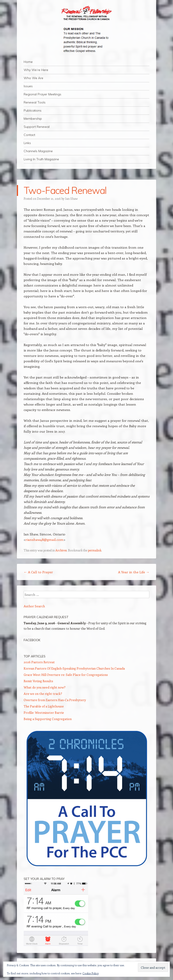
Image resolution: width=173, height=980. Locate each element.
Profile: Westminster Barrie (44, 713)
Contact (29, 135)
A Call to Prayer (38, 572)
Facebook (32, 640)
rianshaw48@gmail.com (44, 539)
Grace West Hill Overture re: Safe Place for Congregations (66, 675)
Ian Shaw (71, 199)
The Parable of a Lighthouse (44, 706)
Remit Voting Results (38, 681)
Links (27, 143)
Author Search (34, 606)
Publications (33, 110)
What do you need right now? (45, 687)
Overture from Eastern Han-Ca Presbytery (55, 700)
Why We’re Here (36, 70)
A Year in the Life (134, 572)
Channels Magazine (38, 151)
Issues (28, 86)
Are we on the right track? (43, 694)
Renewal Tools (35, 102)
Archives (61, 550)
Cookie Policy (91, 973)
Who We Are (33, 78)
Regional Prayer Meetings (42, 94)
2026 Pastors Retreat (39, 662)
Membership (33, 119)
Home (28, 62)
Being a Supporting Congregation (48, 719)
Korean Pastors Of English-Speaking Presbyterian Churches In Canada (74, 668)
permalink (95, 550)
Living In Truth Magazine (41, 159)
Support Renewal (37, 127)
